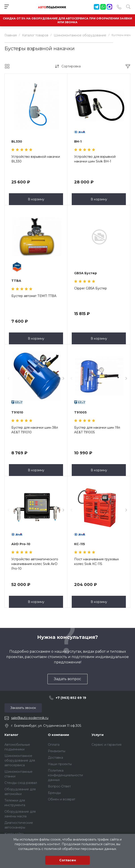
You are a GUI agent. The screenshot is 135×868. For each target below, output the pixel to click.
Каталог (11, 735)
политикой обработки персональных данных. (80, 849)
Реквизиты (57, 751)
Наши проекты (60, 764)
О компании (58, 735)
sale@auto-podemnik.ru (30, 718)
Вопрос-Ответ (59, 786)
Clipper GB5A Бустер (91, 288)
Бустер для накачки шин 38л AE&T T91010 (35, 430)
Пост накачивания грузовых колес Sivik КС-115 (96, 562)
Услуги (98, 735)
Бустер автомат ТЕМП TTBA (34, 296)
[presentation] (9, 379)
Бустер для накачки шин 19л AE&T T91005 (97, 430)
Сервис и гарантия (106, 745)
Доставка (55, 758)
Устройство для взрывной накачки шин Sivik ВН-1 (95, 159)
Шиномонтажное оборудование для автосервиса (20, 760)
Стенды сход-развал (21, 783)
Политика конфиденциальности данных (65, 775)
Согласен (68, 860)
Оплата (54, 745)
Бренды (54, 793)
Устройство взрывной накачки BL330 (36, 159)
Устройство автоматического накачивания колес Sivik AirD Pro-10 (35, 564)
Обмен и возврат (62, 799)
